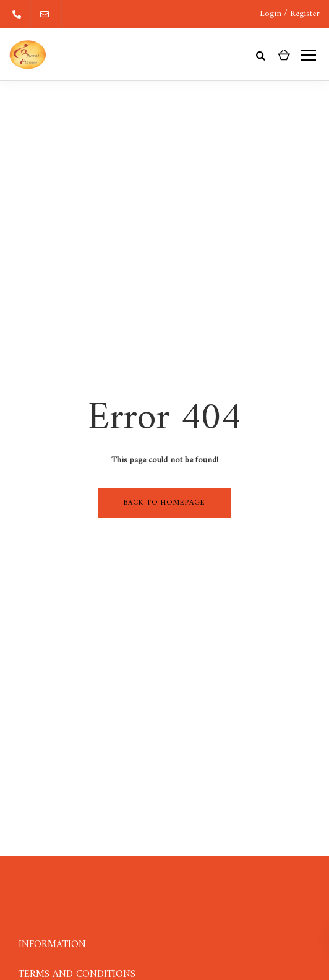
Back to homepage (164, 503)
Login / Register (290, 14)
